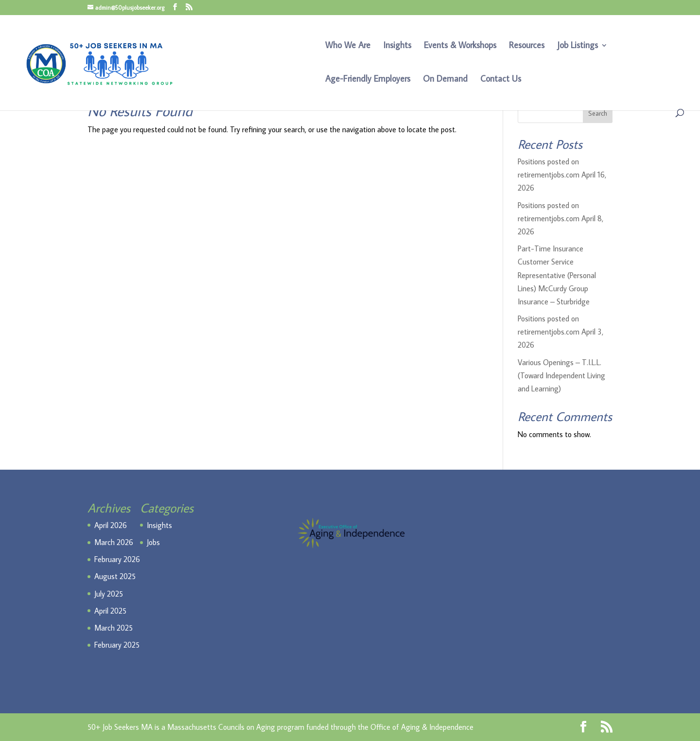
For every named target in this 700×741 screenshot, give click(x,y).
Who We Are (348, 46)
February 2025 (117, 645)
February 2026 (117, 559)
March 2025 (114, 628)
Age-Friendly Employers (368, 80)
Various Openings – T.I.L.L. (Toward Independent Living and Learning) (561, 375)
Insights (397, 46)
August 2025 (115, 576)
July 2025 (109, 594)
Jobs (153, 542)
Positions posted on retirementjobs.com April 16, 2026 (562, 175)
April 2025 (110, 611)
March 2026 (114, 542)
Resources (527, 46)
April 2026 (111, 525)
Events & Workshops (460, 46)
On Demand (445, 80)
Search (598, 113)
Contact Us (501, 80)
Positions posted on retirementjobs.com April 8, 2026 (560, 218)
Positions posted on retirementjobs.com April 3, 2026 (560, 332)
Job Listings (577, 46)
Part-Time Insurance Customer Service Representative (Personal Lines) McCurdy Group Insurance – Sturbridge (557, 275)
